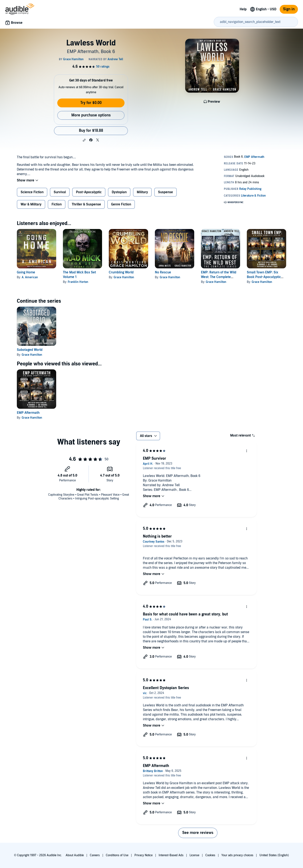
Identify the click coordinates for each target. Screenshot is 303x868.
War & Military (31, 204)
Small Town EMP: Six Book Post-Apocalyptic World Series (264, 277)
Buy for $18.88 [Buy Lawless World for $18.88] (91, 131)
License (194, 855)
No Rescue (163, 272)
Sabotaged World (30, 350)
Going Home (26, 272)
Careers (95, 855)
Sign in (289, 9)
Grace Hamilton (124, 277)
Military (142, 192)
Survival (60, 192)
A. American (30, 277)
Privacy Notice (144, 855)
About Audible (75, 855)
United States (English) (274, 855)
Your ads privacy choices (237, 855)
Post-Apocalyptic (89, 192)
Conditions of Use (117, 855)
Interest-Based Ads (171, 855)
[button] (84, 140)
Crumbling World (121, 272)
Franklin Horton (78, 282)
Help (243, 9)
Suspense (165, 192)
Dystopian (119, 192)
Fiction (57, 204)
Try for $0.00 (91, 103)
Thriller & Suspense (86, 204)
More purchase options (91, 115)
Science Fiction (32, 192)
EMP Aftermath (28, 413)
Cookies (210, 855)
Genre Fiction (121, 204)
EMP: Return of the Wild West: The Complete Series (219, 277)
